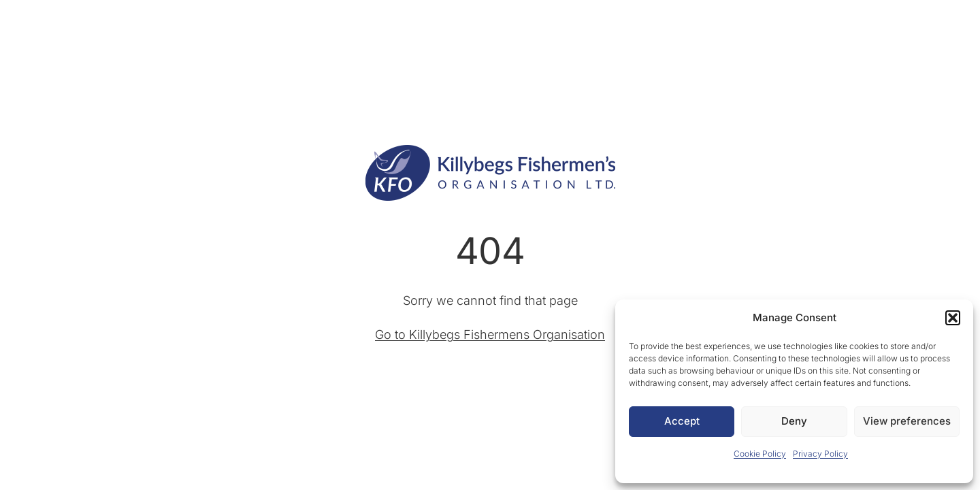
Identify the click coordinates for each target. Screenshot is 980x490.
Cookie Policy (760, 454)
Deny (794, 421)
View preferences (907, 421)
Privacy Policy (820, 454)
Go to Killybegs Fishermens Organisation (490, 334)
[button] (953, 318)
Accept (682, 421)
